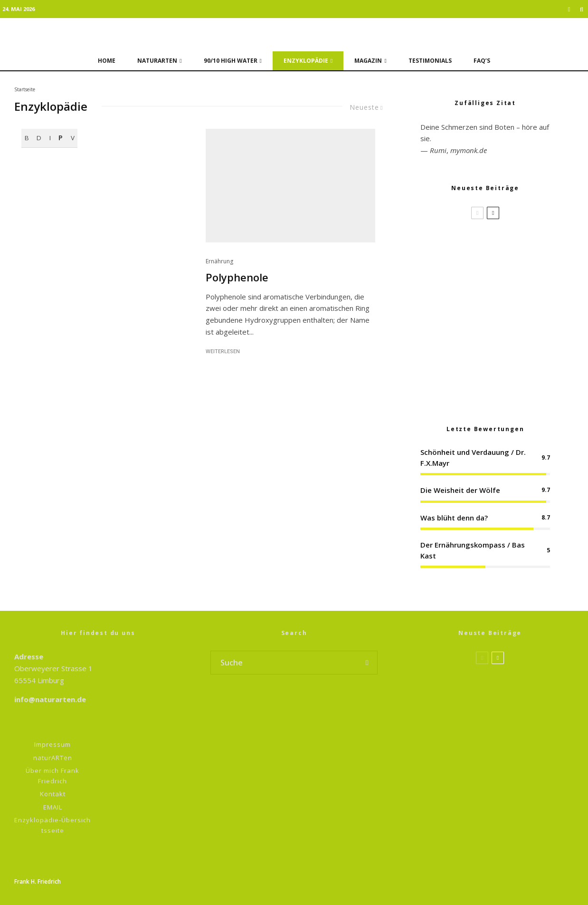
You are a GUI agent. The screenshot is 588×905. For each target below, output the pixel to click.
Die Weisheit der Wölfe (460, 490)
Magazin (368, 61)
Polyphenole (237, 277)
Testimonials (430, 61)
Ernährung (219, 261)
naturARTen (157, 61)
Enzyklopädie (306, 61)
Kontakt (53, 794)
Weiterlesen (223, 351)
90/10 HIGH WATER (231, 61)
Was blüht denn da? (454, 518)
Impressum (52, 744)
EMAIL (53, 807)
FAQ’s (482, 61)
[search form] (284, 663)
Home (107, 61)
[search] (367, 663)
